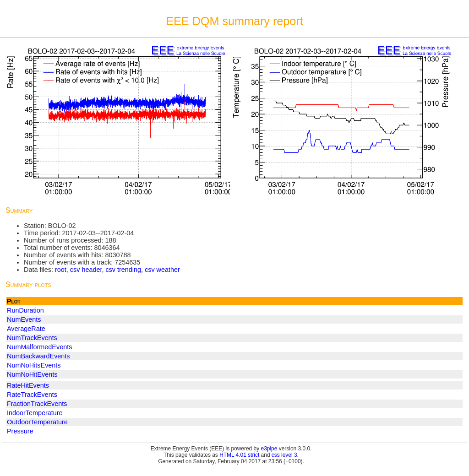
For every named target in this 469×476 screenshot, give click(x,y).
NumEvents (24, 319)
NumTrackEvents (32, 338)
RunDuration (25, 310)
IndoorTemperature (35, 413)
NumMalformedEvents (39, 347)
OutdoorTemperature (37, 422)
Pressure (20, 431)
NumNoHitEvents (32, 374)
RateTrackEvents (32, 395)
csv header (86, 270)
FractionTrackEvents (37, 404)
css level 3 (284, 455)
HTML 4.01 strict (239, 455)
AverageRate (26, 329)
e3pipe (269, 449)
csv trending (123, 270)
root (61, 270)
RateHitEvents (28, 385)
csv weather (162, 270)
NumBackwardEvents (38, 356)
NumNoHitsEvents (34, 365)
